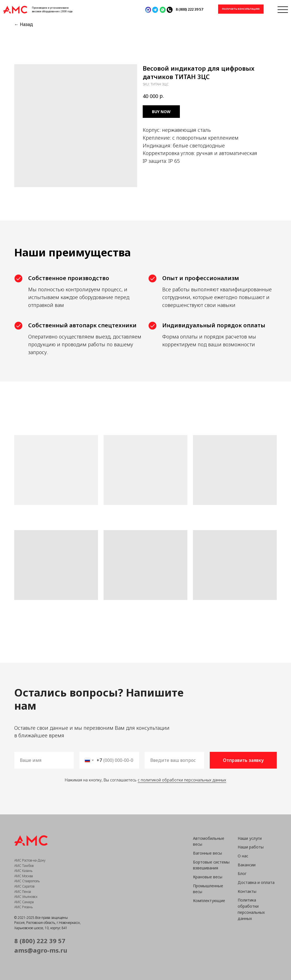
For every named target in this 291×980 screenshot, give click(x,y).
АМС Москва (24, 876)
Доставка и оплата (256, 882)
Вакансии (247, 865)
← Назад (24, 24)
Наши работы (251, 847)
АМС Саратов (24, 886)
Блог (242, 873)
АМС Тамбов (24, 866)
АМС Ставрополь (27, 881)
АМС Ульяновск (26, 897)
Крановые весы (208, 877)
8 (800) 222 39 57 (189, 9)
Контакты (247, 891)
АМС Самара (24, 902)
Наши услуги (250, 838)
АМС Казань (23, 871)
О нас (243, 856)
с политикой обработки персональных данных (182, 780)
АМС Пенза (23, 892)
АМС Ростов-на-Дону (30, 860)
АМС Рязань (23, 907)
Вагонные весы (207, 853)
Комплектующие (209, 901)
